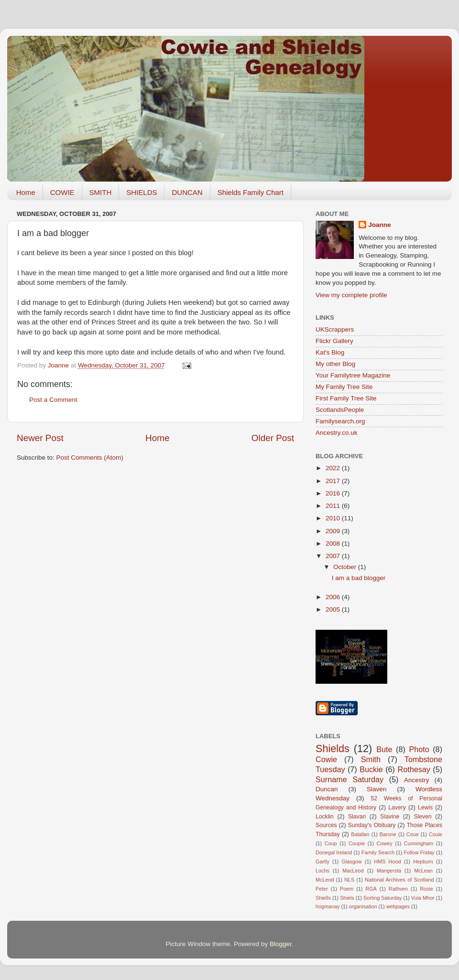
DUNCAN (187, 192)
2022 (334, 468)
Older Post (273, 438)
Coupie (357, 843)
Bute (384, 749)
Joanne (379, 225)
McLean (423, 871)
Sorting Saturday (383, 898)
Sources (326, 825)
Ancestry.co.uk (337, 433)
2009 (334, 531)
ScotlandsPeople (340, 410)
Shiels (347, 898)
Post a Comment (53, 400)
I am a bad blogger (359, 578)
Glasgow (352, 862)
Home (26, 192)
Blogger (281, 944)
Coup (331, 843)
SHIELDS (142, 192)
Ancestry (417, 780)
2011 (334, 506)
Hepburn (423, 862)
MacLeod (353, 871)
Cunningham (419, 843)
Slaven (377, 789)
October (346, 567)
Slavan (357, 817)
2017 (334, 481)
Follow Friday (419, 852)
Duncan (327, 789)
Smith (371, 759)
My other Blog (335, 364)
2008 (334, 544)
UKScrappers (335, 329)
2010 (334, 518)
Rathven (398, 889)
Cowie (326, 759)
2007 (334, 556)
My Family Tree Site (344, 387)
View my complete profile (351, 295)
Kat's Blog (330, 352)
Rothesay (414, 769)
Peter (322, 889)
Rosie (426, 889)
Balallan (360, 834)
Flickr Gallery (334, 341)
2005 (334, 609)
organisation (363, 906)
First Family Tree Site (346, 398)
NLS (349, 880)
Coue (413, 834)
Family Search (378, 852)
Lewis (425, 808)
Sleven (422, 817)
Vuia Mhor (423, 898)
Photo (419, 749)
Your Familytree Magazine (353, 375)
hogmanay (328, 906)
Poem (347, 889)
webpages (398, 906)
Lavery (397, 808)
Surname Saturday (350, 779)
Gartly (322, 862)
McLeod (325, 880)
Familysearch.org (340, 421)
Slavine (390, 817)
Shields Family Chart (251, 192)
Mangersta (389, 871)
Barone (388, 834)
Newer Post (40, 438)
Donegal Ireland (334, 852)
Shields (333, 748)
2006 (334, 597)
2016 (334, 493)
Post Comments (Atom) (90, 458)
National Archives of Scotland (399, 880)
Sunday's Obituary (372, 825)
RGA (371, 889)
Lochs (322, 871)
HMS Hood (387, 862)
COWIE (62, 192)
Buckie (371, 769)
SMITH (101, 192)
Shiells (323, 898)
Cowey (385, 843)
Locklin (325, 817)
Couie (436, 834)
